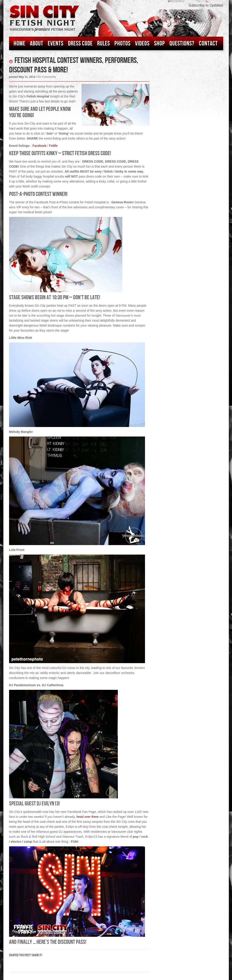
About (37, 44)
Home (19, 44)
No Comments (47, 77)
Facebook (39, 146)
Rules (104, 44)
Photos (122, 44)
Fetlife (53, 146)
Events (56, 44)
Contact (208, 44)
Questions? (182, 44)
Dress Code (80, 44)
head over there (87, 817)
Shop (159, 44)
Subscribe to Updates (206, 5)
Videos (142, 44)
